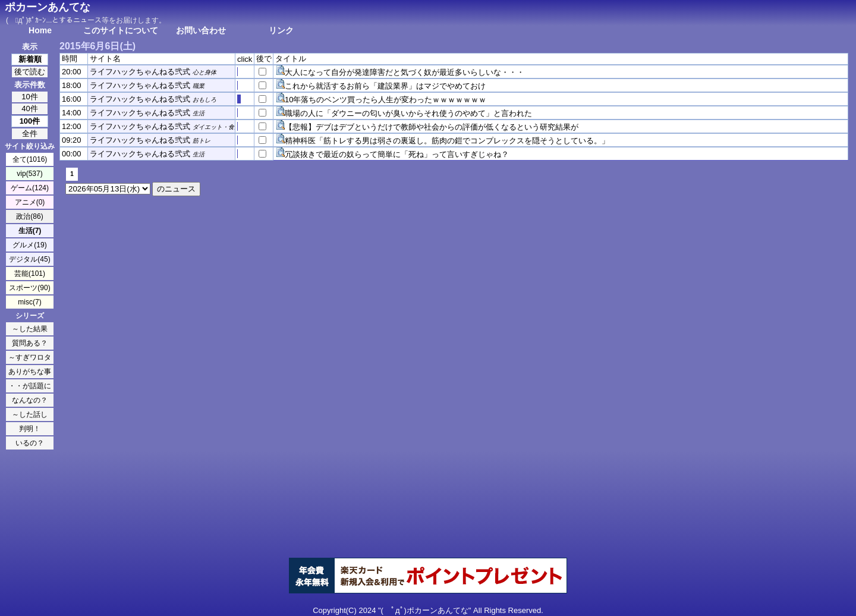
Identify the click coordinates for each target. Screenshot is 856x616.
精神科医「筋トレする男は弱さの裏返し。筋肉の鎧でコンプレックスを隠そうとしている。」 (447, 141)
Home (40, 30)
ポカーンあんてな (48, 7)
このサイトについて (121, 30)
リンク (281, 30)
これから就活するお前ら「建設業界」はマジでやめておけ (385, 86)
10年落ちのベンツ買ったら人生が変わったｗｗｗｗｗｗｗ (385, 100)
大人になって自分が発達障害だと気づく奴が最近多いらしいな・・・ (405, 72)
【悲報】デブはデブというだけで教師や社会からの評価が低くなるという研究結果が (432, 127)
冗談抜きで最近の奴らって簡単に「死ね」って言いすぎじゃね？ (397, 154)
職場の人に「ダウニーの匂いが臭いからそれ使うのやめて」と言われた (408, 113)
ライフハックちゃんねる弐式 (140, 72)
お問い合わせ (201, 30)
